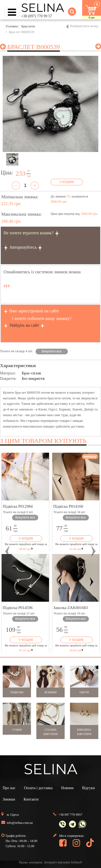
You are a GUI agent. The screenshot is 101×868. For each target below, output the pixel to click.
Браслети (28, 26)
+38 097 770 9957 (71, 815)
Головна (12, 26)
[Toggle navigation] (12, 12)
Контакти (31, 799)
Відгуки (88, 788)
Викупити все (52, 351)
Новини (67, 788)
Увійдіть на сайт (24, 325)
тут (7, 286)
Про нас (9, 788)
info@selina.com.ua (20, 823)
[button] (8, 551)
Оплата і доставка (38, 788)
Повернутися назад (84, 26)
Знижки (9, 799)
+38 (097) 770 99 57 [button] (36, 16)
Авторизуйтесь (23, 247)
